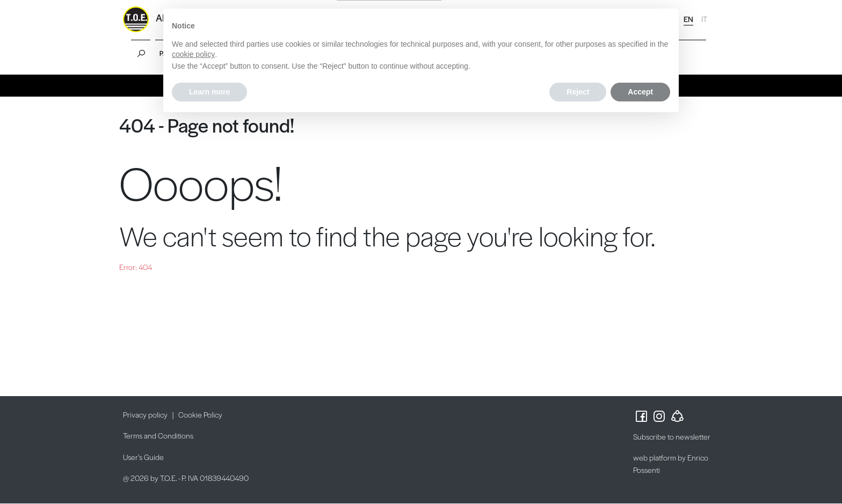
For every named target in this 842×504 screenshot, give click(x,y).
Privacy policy (145, 414)
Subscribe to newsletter (672, 436)
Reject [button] (578, 92)
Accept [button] (640, 92)
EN (688, 19)
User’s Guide (143, 457)
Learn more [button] (209, 92)
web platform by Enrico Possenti (671, 463)
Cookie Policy (200, 414)
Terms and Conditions (158, 435)
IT (704, 19)
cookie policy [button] (193, 54)
